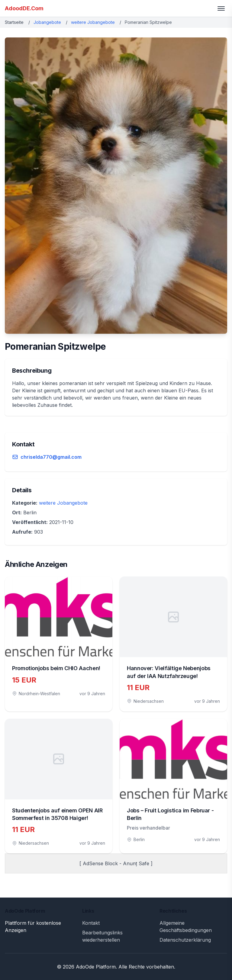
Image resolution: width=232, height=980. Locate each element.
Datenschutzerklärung (185, 940)
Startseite (14, 22)
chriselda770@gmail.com (51, 457)
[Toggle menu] (221, 8)
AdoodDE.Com (24, 8)
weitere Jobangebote (93, 22)
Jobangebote (47, 22)
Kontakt (91, 923)
